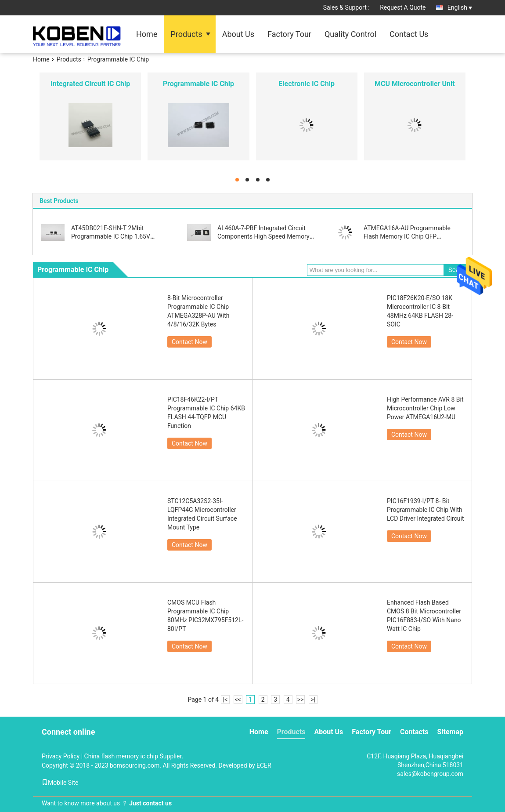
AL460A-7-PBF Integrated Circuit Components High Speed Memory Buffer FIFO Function (263, 236)
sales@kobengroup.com (430, 774)
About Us (238, 34)
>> (301, 700)
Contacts (414, 732)
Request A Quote (403, 7)
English (460, 7)
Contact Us (409, 34)
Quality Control (350, 34)
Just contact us (150, 803)
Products (186, 34)
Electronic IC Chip (307, 84)
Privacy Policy (61, 756)
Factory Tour (289, 34)
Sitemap (450, 732)
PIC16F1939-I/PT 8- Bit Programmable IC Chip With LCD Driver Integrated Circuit (426, 510)
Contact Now (189, 342)
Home (147, 34)
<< (238, 700)
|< (225, 700)
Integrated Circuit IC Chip (90, 84)
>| (313, 700)
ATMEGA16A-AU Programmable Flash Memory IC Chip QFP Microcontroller (407, 236)
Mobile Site (60, 783)
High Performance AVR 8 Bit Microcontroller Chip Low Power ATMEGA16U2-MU (425, 408)
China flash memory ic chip (121, 756)
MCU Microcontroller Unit (415, 84)
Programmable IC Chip (198, 84)
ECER (264, 765)
